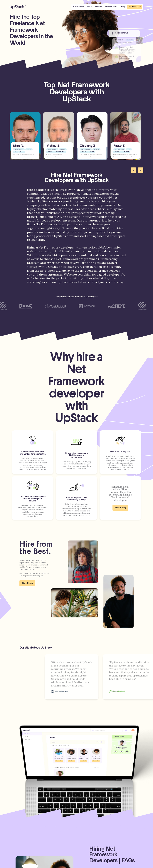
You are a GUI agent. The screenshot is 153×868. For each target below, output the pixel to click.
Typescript (126, 152)
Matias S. (53, 146)
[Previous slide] (133, 170)
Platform (99, 7)
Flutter (29, 149)
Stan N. (19, 146)
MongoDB (63, 149)
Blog (123, 7)
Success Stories (112, 7)
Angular (84, 152)
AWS (129, 149)
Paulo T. (119, 146)
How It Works (79, 7)
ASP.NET (50, 152)
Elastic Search (60, 152)
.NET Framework (19, 149)
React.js (96, 149)
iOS (15, 152)
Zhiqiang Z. (88, 146)
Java (22, 152)
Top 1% (90, 7)
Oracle (92, 152)
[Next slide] (141, 170)
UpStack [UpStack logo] (18, 7)
